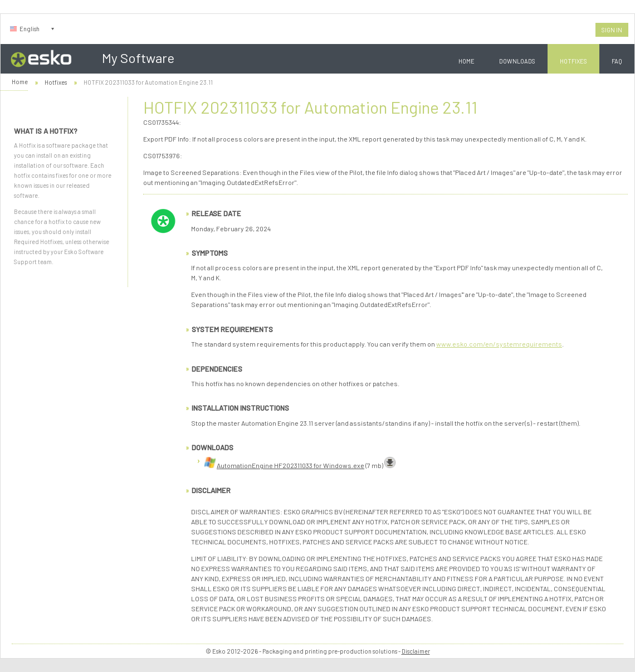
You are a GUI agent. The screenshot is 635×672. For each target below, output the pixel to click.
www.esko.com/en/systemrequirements (499, 344)
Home (467, 61)
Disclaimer (416, 651)
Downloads (517, 61)
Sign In (612, 30)
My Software (138, 58)
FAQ (617, 61)
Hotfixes (573, 61)
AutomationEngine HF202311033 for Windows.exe (290, 465)
